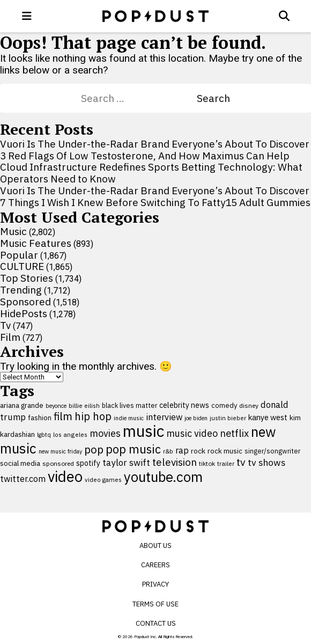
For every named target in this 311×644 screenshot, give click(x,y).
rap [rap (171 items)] (182, 450)
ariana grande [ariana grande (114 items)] (22, 405)
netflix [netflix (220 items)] (234, 433)
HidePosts (24, 313)
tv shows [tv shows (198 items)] (267, 462)
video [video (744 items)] (65, 477)
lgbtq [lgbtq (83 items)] (44, 435)
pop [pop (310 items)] (94, 449)
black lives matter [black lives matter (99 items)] (129, 405)
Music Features (36, 243)
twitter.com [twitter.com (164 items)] (23, 478)
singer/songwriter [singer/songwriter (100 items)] (272, 451)
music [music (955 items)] (143, 431)
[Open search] (284, 16)
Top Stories (27, 278)
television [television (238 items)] (175, 462)
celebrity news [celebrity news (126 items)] (184, 405)
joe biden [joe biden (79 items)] (196, 418)
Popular (19, 255)
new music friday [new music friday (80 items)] (60, 451)
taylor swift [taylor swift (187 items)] (126, 463)
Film (10, 337)
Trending (21, 290)
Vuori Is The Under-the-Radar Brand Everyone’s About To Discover (155, 144)
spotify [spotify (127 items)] (88, 463)
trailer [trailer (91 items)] (226, 463)
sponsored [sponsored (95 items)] (58, 463)
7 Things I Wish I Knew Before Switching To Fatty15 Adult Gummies (155, 202)
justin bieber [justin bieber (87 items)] (228, 418)
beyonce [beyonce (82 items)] (56, 406)
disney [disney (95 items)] (249, 405)
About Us (155, 546)
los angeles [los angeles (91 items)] (70, 434)
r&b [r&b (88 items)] (168, 451)
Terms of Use (155, 604)
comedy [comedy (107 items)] (224, 405)
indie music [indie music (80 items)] (129, 418)
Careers (155, 565)
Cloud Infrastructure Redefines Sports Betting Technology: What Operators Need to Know (151, 173)
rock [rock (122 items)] (198, 451)
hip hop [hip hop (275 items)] (93, 416)
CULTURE (22, 266)
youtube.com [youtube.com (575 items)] (163, 477)
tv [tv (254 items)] (241, 462)
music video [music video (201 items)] (192, 433)
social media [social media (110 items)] (20, 463)
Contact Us (156, 623)
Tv (5, 325)
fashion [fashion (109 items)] (40, 418)
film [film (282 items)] (63, 416)
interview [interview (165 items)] (164, 417)
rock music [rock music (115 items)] (225, 451)
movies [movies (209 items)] (105, 433)
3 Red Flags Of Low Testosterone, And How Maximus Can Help (145, 156)
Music (13, 231)
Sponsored (25, 302)
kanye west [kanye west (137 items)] (268, 417)
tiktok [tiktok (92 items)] (207, 463)
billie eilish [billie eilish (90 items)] (84, 405)
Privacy (155, 584)
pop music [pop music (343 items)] (133, 449)
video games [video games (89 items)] (103, 480)
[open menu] (27, 16)
